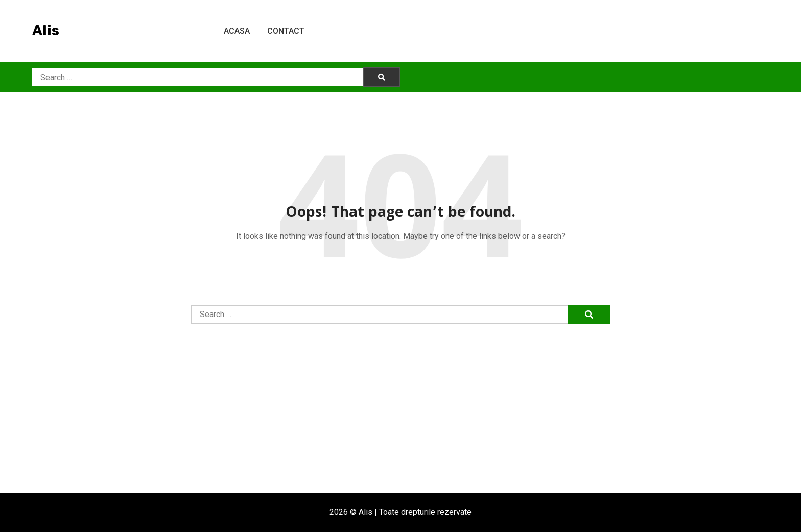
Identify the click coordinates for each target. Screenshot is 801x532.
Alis (46, 30)
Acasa (237, 31)
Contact (286, 31)
